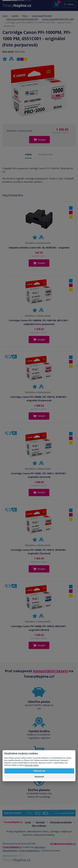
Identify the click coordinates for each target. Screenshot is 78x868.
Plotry (25, 16)
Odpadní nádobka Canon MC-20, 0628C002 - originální (39, 248)
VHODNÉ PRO (45, 155)
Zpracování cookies (32, 765)
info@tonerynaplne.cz (63, 844)
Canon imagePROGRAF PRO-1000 (58, 19)
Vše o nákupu (39, 826)
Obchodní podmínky (61, 822)
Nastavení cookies (51, 850)
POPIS (28, 155)
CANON (15, 16)
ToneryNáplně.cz (12, 847)
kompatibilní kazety (50, 671)
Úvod (5, 16)
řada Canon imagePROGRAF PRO (22, 19)
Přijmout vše (39, 771)
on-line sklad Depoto (29, 850)
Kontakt (40, 822)
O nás (28, 822)
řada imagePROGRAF (42, 16)
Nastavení (39, 777)
